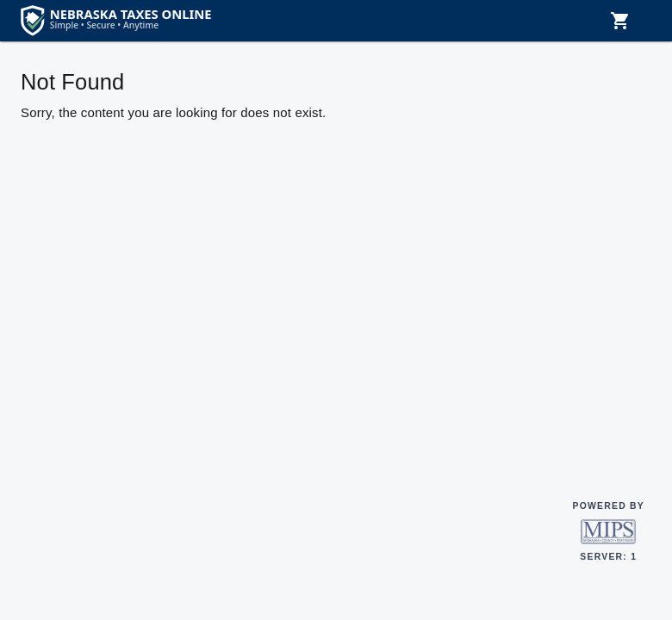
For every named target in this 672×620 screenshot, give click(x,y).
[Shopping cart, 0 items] (620, 21)
